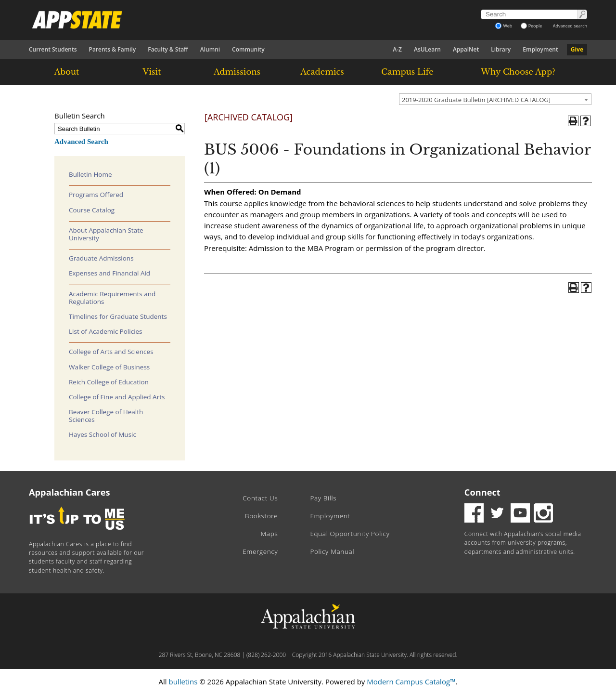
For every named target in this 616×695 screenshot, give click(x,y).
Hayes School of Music (103, 434)
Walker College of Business (109, 367)
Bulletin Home (90, 174)
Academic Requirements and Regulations (112, 298)
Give (577, 49)
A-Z (397, 49)
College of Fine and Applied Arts (117, 397)
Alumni (210, 49)
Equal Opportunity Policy (350, 534)
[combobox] (495, 99)
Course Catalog (92, 210)
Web (504, 26)
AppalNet (466, 49)
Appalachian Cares (70, 492)
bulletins (183, 682)
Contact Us (260, 498)
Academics (322, 72)
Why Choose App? (518, 72)
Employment (540, 49)
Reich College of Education (109, 382)
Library (501, 49)
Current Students (53, 49)
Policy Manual (332, 551)
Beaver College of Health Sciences (106, 416)
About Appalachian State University (106, 234)
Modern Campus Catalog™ (411, 682)
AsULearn (427, 49)
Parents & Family (113, 49)
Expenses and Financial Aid (109, 273)
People (532, 26)
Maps (269, 534)
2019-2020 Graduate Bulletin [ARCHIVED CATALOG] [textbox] (476, 100)
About (67, 72)
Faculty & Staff (168, 49)
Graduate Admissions (101, 258)
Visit (152, 72)
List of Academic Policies (106, 331)
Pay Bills (323, 498)
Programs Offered (96, 195)
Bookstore (261, 516)
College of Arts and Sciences (111, 352)
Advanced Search (81, 142)
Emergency (260, 551)
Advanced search (570, 26)
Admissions (237, 72)
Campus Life (407, 72)
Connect (482, 492)
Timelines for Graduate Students (118, 316)
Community (248, 49)
